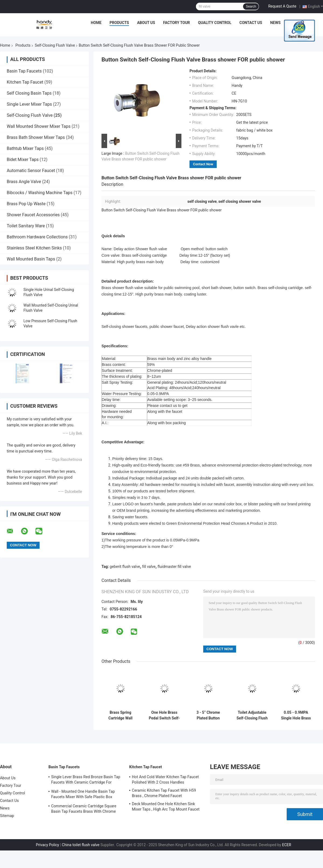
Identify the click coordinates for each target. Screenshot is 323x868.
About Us (146, 23)
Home (96, 23)
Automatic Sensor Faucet (31, 171)
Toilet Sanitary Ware (26, 226)
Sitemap (7, 816)
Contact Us (251, 23)
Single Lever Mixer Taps (29, 104)
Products (119, 23)
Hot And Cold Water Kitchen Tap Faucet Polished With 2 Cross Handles (165, 780)
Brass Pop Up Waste (26, 204)
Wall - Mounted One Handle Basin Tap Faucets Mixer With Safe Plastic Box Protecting (83, 795)
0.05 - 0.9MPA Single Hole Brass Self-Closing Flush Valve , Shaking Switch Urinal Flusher (296, 715)
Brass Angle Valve (24, 182)
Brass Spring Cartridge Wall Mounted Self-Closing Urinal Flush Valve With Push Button (120, 715)
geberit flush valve (125, 567)
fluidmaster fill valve (174, 567)
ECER (287, 845)
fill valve (149, 567)
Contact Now (203, 164)
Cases (294, 23)
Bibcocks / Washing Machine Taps (40, 193)
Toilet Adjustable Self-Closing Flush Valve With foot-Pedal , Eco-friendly (252, 715)
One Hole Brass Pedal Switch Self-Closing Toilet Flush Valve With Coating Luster (164, 715)
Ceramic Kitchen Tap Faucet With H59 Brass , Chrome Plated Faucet (164, 793)
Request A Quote (282, 6)
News (275, 23)
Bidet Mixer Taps (23, 159)
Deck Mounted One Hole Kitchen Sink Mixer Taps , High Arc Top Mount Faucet (166, 807)
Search (251, 6)
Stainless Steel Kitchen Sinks (34, 248)
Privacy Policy (47, 845)
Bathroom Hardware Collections (37, 237)
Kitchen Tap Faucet (25, 82)
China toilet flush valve (81, 845)
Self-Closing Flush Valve (55, 45)
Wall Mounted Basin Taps (31, 259)
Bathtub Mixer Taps (25, 148)
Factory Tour (177, 23)
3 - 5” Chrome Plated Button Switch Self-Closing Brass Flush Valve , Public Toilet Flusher (208, 715)
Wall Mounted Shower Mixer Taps (39, 126)
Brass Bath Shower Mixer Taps (36, 137)
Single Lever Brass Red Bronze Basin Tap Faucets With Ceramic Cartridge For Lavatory (86, 780)
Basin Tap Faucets (24, 71)
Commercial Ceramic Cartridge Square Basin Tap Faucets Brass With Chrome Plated (84, 809)
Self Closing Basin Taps (29, 93)
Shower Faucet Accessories (33, 215)
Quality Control (215, 23)
